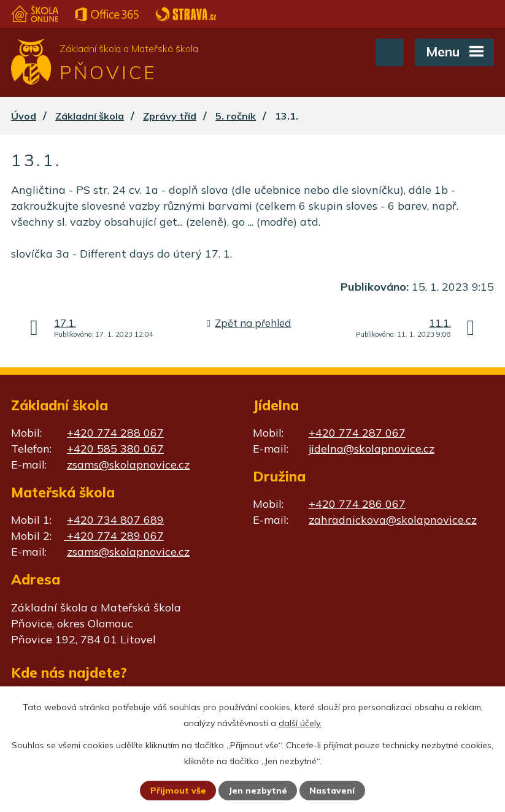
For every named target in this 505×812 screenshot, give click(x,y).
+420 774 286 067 (357, 504)
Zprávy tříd (170, 116)
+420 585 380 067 (115, 449)
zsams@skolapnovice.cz (128, 465)
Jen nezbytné (258, 791)
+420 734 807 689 (115, 520)
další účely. (300, 723)
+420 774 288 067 (115, 433)
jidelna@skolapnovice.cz (372, 449)
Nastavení (332, 791)
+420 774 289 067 (114, 536)
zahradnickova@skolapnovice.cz (393, 520)
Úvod (24, 116)
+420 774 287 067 (357, 433)
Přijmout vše (178, 791)
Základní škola (90, 116)
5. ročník (236, 116)
